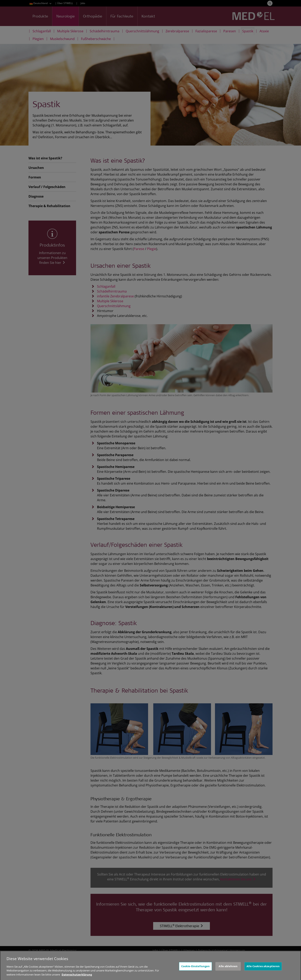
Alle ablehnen (228, 973)
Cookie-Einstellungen (196, 973)
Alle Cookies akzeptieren (263, 973)
